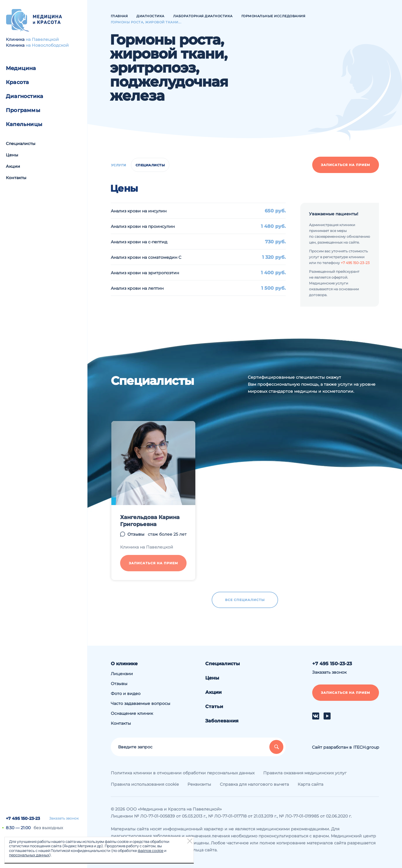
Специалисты (21, 144)
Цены (12, 155)
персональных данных (29, 855)
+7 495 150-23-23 (23, 818)
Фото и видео (126, 694)
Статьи (214, 707)
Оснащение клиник (132, 713)
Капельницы (24, 124)
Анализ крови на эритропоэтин (145, 273)
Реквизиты (199, 784)
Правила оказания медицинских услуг (305, 773)
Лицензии (122, 674)
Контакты (16, 178)
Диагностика (24, 96)
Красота (17, 82)
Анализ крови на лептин (137, 288)
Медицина (21, 68)
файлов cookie (150, 850)
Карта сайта (310, 784)
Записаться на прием (346, 165)
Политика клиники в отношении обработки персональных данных (183, 773)
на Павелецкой (42, 39)
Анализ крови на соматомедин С (146, 257)
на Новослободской (47, 45)
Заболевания (222, 721)
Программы (23, 110)
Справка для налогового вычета (254, 784)
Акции (13, 166)
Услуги (119, 165)
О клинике (124, 664)
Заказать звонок (64, 818)
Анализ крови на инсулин (139, 211)
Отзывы (119, 684)
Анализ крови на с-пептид (139, 242)
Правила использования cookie (145, 784)
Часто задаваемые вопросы (141, 703)
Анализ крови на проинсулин (143, 226)
